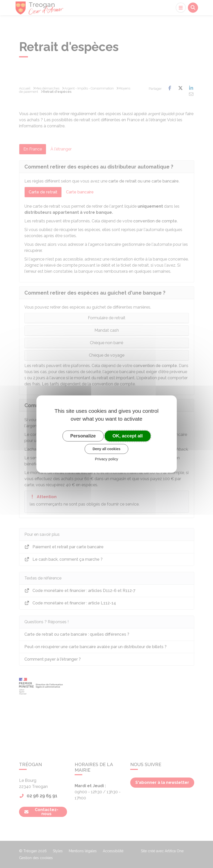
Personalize (83, 436)
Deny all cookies (107, 449)
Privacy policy (107, 459)
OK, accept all (128, 436)
